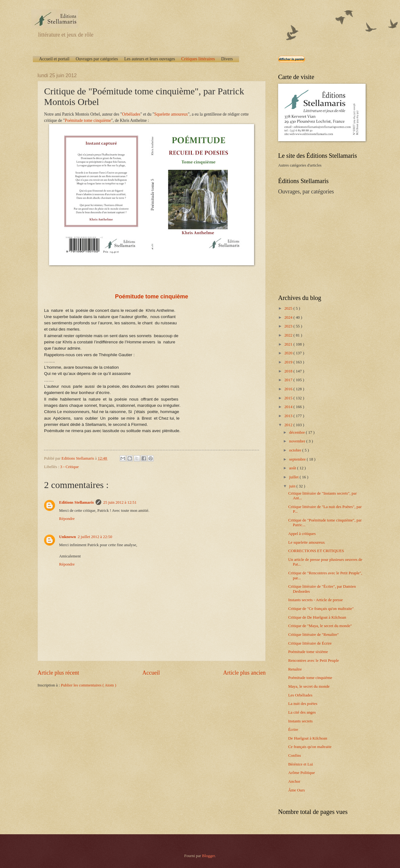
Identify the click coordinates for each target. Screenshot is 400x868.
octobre (296, 450)
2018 (289, 371)
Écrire (293, 730)
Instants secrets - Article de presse (315, 600)
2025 (289, 308)
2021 (289, 344)
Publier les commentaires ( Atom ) (89, 685)
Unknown (67, 537)
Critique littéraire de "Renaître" (313, 635)
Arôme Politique (301, 773)
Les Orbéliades (300, 695)
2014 (289, 407)
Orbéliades (131, 114)
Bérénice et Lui (300, 764)
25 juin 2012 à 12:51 (120, 502)
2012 (289, 425)
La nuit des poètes (303, 704)
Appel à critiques (302, 534)
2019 (289, 362)
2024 (289, 317)
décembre (297, 432)
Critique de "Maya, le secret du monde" (320, 626)
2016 (289, 389)
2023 (289, 326)
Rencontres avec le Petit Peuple (313, 661)
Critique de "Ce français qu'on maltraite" (321, 609)
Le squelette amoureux (306, 542)
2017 (289, 380)
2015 (289, 398)
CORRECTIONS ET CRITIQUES (316, 551)
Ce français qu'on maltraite (310, 747)
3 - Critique (70, 467)
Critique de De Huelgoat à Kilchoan (317, 617)
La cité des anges (302, 712)
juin (293, 486)
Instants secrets (300, 721)
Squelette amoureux (171, 114)
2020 (289, 353)
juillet (294, 477)
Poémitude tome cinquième (88, 120)
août (293, 468)
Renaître (295, 669)
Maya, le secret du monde (309, 686)
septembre (298, 459)
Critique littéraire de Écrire (310, 643)
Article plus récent (58, 673)
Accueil (151, 673)
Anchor (294, 781)
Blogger (209, 856)
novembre (298, 441)
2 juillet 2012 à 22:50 (95, 537)
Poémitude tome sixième (308, 652)
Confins (295, 756)
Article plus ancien (244, 673)
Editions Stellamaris (76, 502)
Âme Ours (296, 790)
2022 (289, 335)
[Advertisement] (317, 244)
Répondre (67, 519)
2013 (289, 416)
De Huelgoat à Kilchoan (308, 738)
